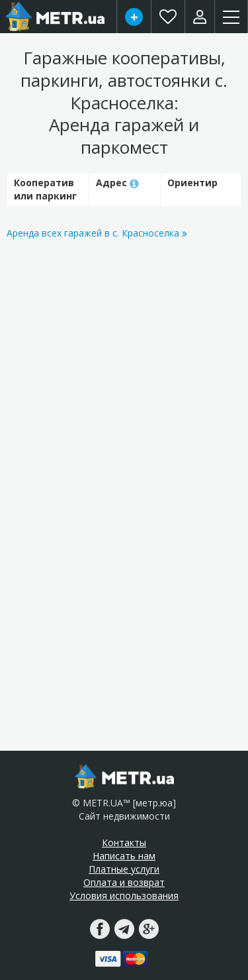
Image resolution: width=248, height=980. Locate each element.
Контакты (124, 843)
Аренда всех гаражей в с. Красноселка (97, 233)
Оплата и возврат (124, 882)
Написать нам (124, 856)
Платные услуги (124, 869)
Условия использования (124, 896)
